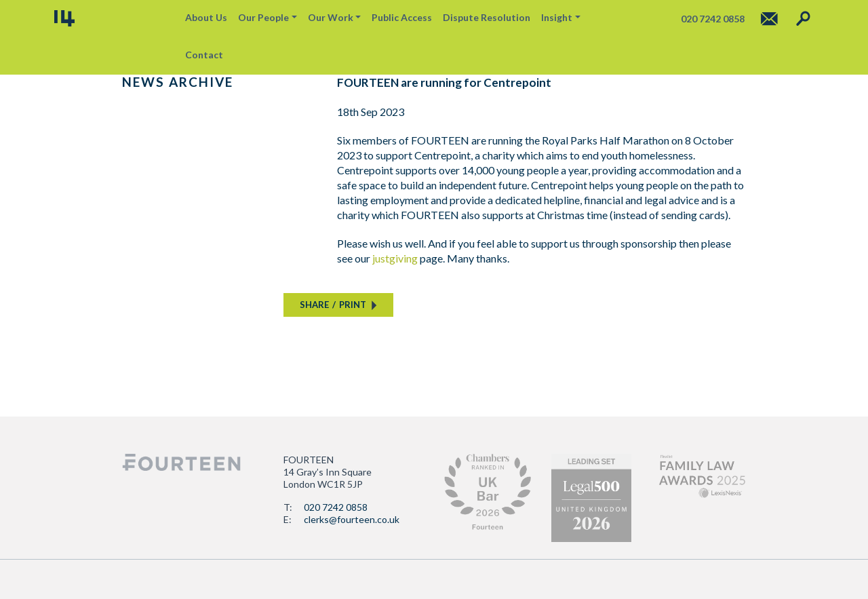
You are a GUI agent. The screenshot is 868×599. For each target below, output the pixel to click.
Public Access (402, 17)
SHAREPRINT (333, 305)
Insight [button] (557, 17)
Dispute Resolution (487, 17)
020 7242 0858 (336, 507)
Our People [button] (263, 17)
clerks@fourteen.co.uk (352, 519)
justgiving (395, 258)
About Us (206, 17)
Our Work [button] (331, 17)
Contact (204, 55)
